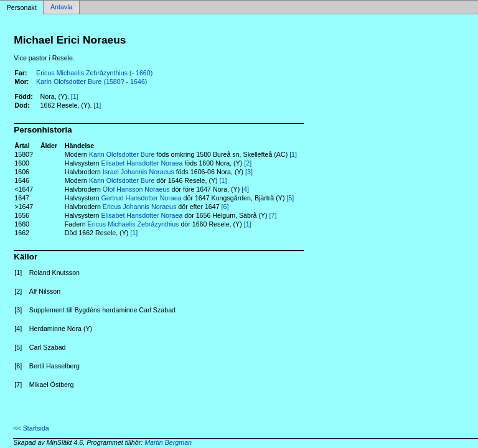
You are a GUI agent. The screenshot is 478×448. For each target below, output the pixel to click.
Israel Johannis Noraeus (138, 172)
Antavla (62, 7)
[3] (249, 172)
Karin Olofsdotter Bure (122, 154)
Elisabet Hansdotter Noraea (142, 163)
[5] (290, 198)
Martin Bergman (168, 442)
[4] (245, 189)
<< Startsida (31, 428)
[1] (75, 96)
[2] (248, 163)
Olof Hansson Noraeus (136, 189)
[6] (225, 207)
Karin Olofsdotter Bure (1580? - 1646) (91, 82)
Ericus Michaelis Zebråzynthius (134, 224)
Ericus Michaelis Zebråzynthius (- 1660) (94, 73)
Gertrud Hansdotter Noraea (141, 198)
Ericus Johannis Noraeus (139, 207)
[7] (273, 215)
